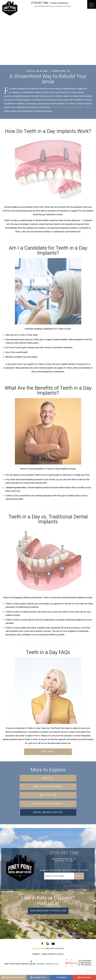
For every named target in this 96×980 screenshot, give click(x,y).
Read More (48, 752)
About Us (48, 778)
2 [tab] (62, 882)
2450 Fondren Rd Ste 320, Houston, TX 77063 (53, 6)
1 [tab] (58, 882)
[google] (48, 944)
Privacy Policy (52, 964)
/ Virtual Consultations (60, 3)
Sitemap (41, 964)
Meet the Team (48, 795)
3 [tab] (66, 882)
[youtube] (53, 944)
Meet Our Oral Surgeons (48, 786)
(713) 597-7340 (40, 3)
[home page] (9, 8)
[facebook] (42, 944)
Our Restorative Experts (48, 804)
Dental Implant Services (48, 812)
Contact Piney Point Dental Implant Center (71, 107)
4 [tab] (70, 882)
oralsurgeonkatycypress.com (48, 911)
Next (79, 876)
